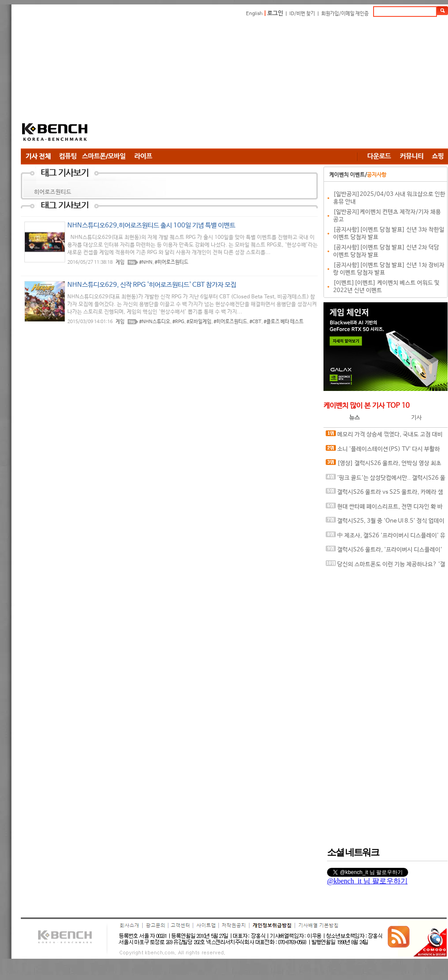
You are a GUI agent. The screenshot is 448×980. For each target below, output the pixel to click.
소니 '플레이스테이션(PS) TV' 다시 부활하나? (383, 451)
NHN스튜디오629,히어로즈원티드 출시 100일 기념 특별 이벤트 (151, 225)
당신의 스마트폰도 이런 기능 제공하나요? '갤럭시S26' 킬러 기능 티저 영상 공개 (386, 566)
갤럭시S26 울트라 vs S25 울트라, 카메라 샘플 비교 (384, 494)
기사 (417, 418)
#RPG (178, 322)
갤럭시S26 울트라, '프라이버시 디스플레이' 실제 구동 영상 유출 (384, 552)
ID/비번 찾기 (302, 14)
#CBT (255, 322)
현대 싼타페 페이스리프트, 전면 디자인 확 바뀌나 (384, 509)
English (254, 14)
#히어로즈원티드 (171, 262)
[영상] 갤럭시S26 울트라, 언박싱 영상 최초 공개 (384, 465)
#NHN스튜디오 (155, 322)
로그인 (275, 14)
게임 (120, 262)
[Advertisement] (210, 84)
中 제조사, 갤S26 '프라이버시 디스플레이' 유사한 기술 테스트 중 (386, 537)
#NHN (146, 262)
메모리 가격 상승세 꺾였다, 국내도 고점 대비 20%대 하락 (384, 436)
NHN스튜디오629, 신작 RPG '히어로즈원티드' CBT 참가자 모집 (152, 285)
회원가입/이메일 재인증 (345, 14)
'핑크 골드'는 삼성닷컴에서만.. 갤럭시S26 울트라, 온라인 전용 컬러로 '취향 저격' (386, 480)
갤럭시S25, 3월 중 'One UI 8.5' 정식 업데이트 (385, 523)
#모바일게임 (199, 322)
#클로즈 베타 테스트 (284, 322)
